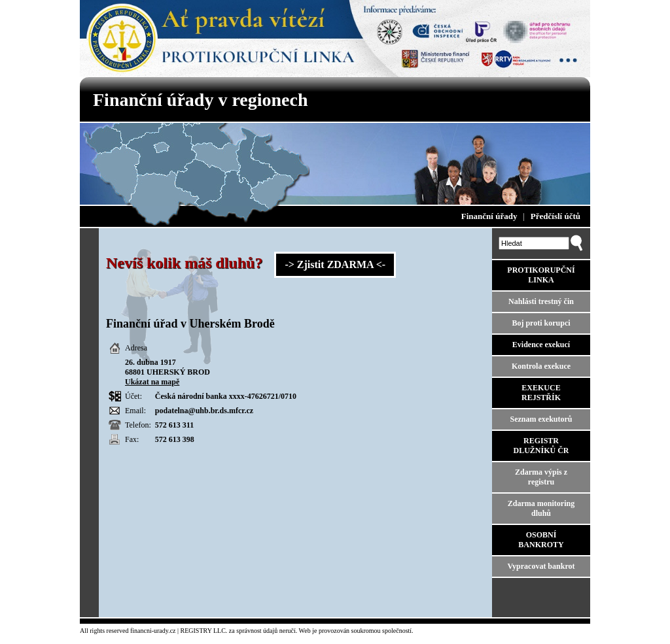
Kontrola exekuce (541, 366)
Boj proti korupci (541, 323)
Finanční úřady (489, 216)
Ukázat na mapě (152, 382)
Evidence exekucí (541, 345)
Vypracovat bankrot (541, 566)
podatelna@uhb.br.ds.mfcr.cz (204, 411)
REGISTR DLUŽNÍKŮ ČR (541, 446)
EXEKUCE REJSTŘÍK (541, 393)
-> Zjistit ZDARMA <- (335, 264)
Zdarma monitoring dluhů (541, 508)
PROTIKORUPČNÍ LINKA (541, 275)
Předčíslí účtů (555, 216)
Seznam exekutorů (541, 419)
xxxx (237, 396)
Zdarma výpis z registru (541, 477)
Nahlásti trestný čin (541, 301)
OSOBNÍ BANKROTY (541, 540)
